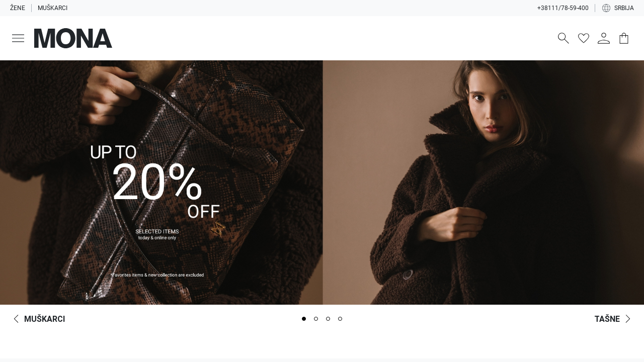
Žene (18, 8)
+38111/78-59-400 (563, 8)
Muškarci (53, 8)
